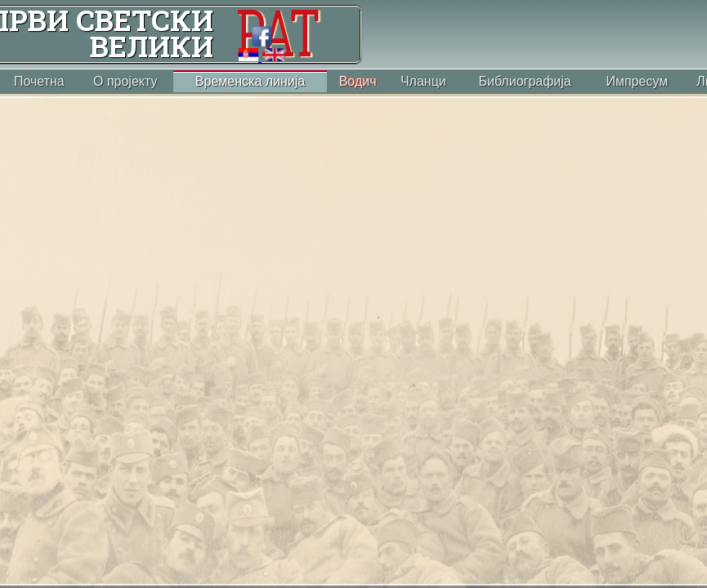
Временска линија (250, 81)
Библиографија (524, 81)
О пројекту (125, 81)
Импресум (637, 81)
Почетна (39, 81)
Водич (358, 81)
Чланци (423, 81)
